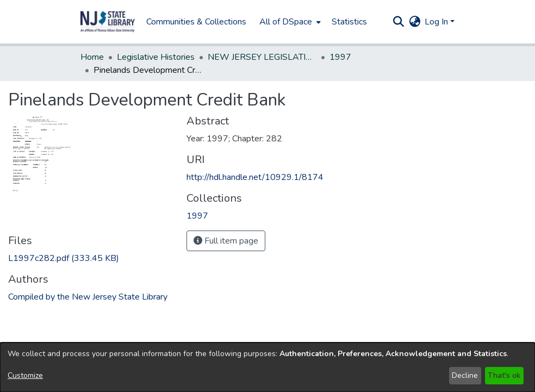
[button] (108, 22)
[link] (64, 258)
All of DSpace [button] (286, 22)
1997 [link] (340, 57)
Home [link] (92, 57)
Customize (25, 375)
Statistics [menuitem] (349, 22)
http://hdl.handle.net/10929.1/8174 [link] (255, 177)
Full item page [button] (226, 241)
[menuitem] (289, 22)
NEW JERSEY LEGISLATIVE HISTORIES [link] (262, 57)
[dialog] (267, 367)
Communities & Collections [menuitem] (196, 22)
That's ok (504, 375)
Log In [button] (437, 22)
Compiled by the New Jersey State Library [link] (88, 297)
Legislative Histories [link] (156, 57)
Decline (465, 375)
